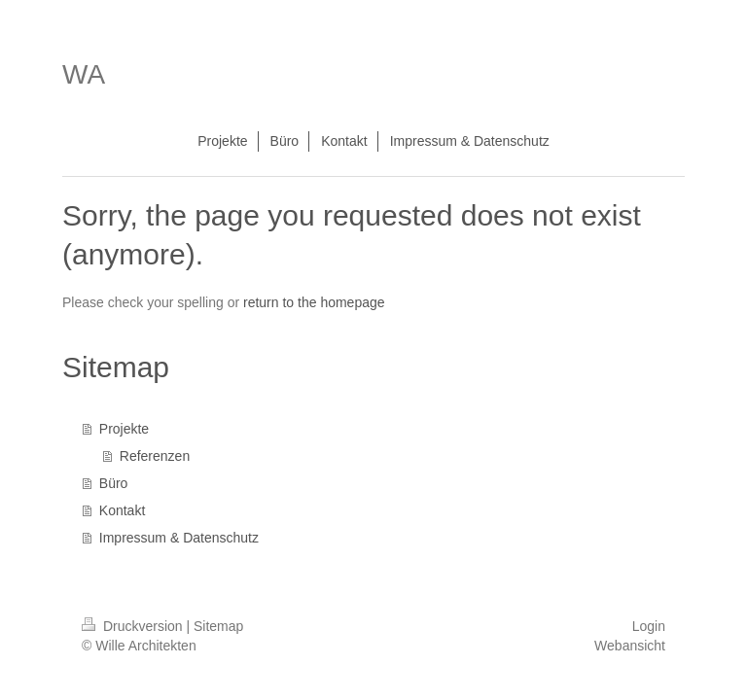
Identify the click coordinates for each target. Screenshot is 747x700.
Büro (114, 483)
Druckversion (134, 626)
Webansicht (630, 646)
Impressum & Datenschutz (179, 538)
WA (84, 74)
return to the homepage (314, 302)
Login (649, 626)
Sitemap (218, 626)
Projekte (124, 429)
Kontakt (122, 510)
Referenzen (155, 456)
